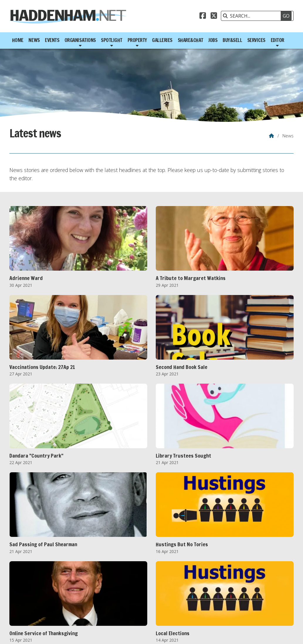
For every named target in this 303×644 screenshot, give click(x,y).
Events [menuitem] (52, 40)
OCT (134, 605)
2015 (81, 598)
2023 (198, 598)
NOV (148, 605)
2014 (67, 598)
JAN (22, 605)
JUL (96, 605)
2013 (52, 598)
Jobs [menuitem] (213, 40)
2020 (154, 598)
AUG (109, 605)
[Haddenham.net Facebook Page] (203, 16)
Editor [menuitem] (277, 40)
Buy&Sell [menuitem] (232, 40)
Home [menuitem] (18, 40)
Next (165, 571)
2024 (212, 598)
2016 (96, 598)
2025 (227, 598)
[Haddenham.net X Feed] (214, 16)
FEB (33, 605)
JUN (85, 605)
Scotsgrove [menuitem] (280, 634)
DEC (161, 605)
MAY (72, 605)
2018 (125, 598)
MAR (46, 605)
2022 (183, 598)
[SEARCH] (254, 16)
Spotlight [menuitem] (112, 40)
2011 (23, 598)
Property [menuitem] (137, 40)
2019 (140, 598)
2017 (110, 598)
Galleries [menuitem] (162, 40)
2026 (241, 598)
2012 (38, 598)
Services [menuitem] (256, 40)
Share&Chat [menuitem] (191, 40)
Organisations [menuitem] (80, 40)
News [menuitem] (34, 40)
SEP (121, 605)
